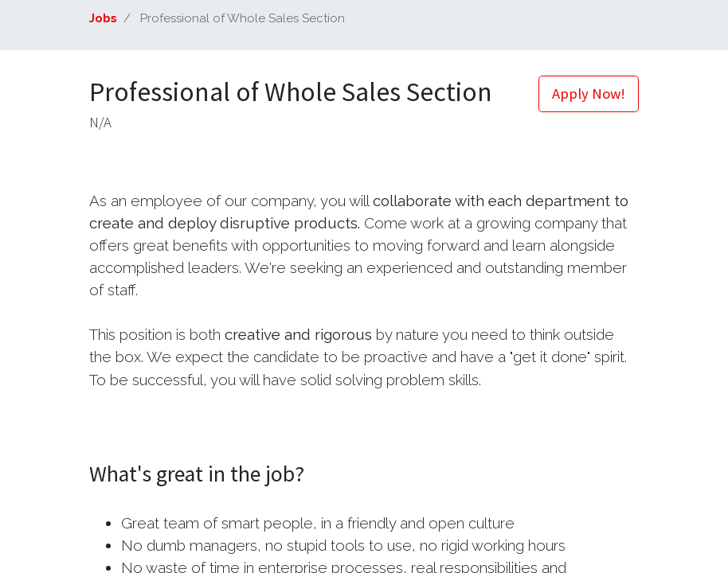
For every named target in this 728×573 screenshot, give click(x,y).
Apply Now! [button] (589, 94)
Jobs (103, 18)
